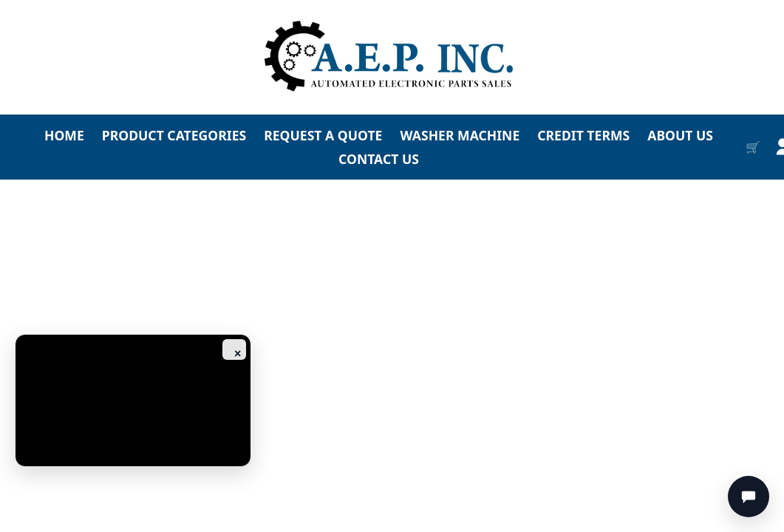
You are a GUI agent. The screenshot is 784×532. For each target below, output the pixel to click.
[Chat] (749, 497)
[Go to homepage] (392, 57)
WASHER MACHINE (460, 135)
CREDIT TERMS (583, 135)
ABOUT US (680, 135)
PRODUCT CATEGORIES (174, 135)
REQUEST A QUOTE (323, 135)
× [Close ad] (238, 354)
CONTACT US (379, 159)
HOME (64, 135)
